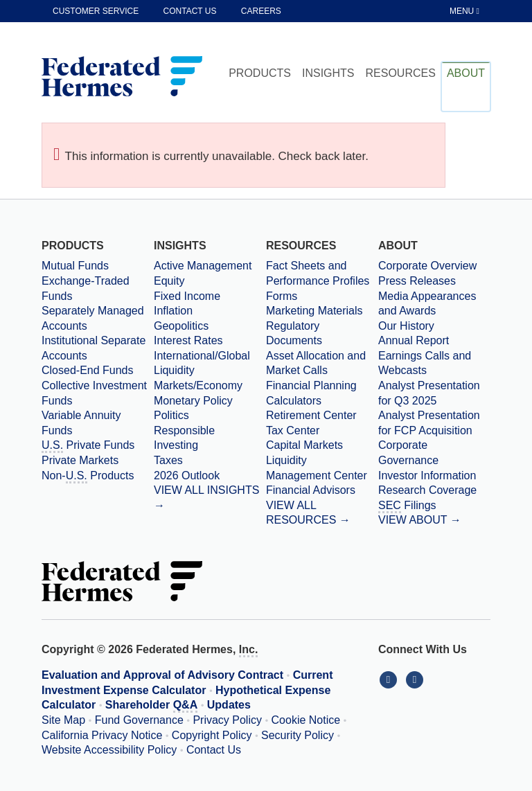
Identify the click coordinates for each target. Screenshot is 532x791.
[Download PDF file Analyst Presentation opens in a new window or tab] (434, 393)
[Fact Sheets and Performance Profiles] (322, 273)
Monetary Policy (193, 401)
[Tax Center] (322, 431)
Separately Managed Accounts (93, 318)
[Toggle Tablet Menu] (465, 11)
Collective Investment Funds (94, 393)
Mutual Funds (75, 266)
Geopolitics (181, 326)
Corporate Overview (427, 266)
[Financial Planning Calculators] (322, 393)
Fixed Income (187, 296)
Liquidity (174, 370)
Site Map (63, 720)
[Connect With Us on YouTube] (416, 679)
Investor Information (427, 476)
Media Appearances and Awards (427, 304)
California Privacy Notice (102, 735)
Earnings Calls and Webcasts (425, 363)
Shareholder (151, 706)
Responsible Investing (184, 438)
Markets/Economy (198, 385)
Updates (229, 705)
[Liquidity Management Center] (322, 468)
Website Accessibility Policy (109, 750)
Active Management (203, 266)
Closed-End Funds (88, 370)
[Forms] (322, 296)
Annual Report (414, 340)
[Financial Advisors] (322, 490)
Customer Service (96, 11)
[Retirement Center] (322, 416)
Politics (171, 415)
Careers (261, 11)
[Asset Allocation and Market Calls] (322, 363)
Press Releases (417, 281)
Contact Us (214, 750)
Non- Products (88, 477)
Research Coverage (427, 490)
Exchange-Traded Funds (86, 288)
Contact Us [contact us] (190, 11)
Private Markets (80, 460)
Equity (169, 281)
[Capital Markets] (322, 445)
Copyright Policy (212, 735)
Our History (406, 326)
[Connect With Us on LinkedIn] (391, 679)
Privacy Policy (227, 720)
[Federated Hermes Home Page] (122, 78)
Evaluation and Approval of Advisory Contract (162, 675)
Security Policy (298, 735)
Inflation (173, 311)
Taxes (168, 460)
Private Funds (88, 446)
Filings (407, 506)
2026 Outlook (187, 476)
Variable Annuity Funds (81, 423)
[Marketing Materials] (322, 311)
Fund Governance (139, 720)
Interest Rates (188, 340)
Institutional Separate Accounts (94, 348)
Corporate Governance (408, 453)
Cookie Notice (306, 720)
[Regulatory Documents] (322, 334)
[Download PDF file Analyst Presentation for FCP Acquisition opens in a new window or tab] (434, 423)
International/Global (202, 356)
